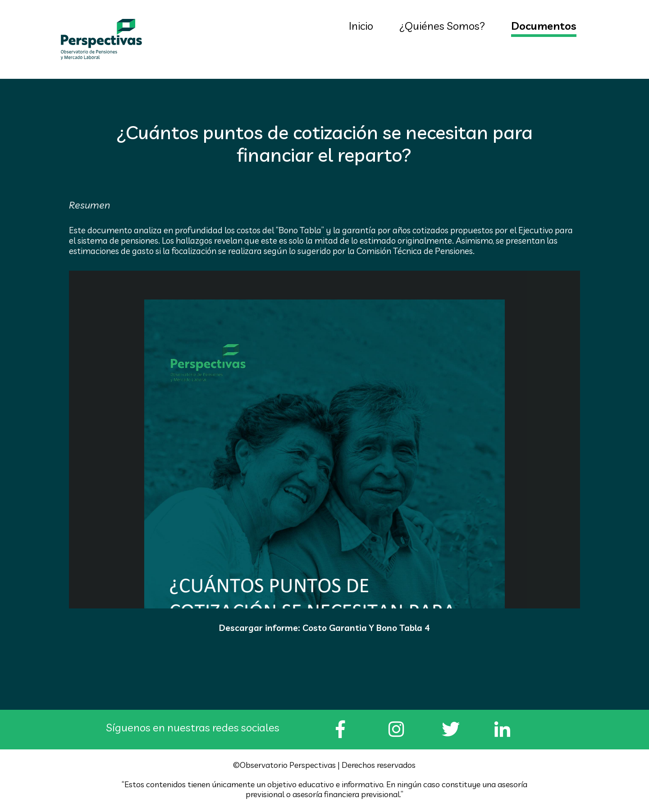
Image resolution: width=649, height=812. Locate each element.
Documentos (544, 26)
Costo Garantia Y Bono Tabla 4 (366, 628)
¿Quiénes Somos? (442, 26)
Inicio (361, 26)
